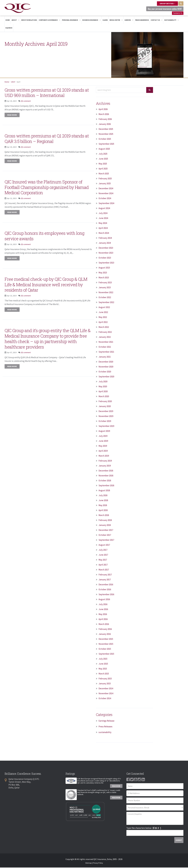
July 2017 (103, 550)
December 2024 (106, 189)
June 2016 (103, 610)
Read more (12, 121)
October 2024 (105, 199)
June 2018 (103, 501)
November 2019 (106, 417)
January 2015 (105, 684)
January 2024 (105, 243)
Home (8, 21)
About (15, 21)
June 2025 (103, 159)
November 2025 (106, 134)
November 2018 (106, 476)
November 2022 (106, 293)
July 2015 (103, 659)
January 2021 (105, 357)
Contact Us (157, 21)
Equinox (9, 28)
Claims (105, 21)
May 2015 (103, 669)
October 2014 (105, 699)
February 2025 (105, 179)
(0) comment (26, 107)
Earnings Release (106, 721)
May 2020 (103, 387)
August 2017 (104, 545)
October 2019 (105, 422)
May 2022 (103, 318)
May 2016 (103, 615)
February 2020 (105, 402)
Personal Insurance (71, 21)
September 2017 (106, 540)
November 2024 (106, 194)
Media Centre (116, 21)
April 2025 (103, 169)
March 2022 (104, 328)
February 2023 (105, 283)
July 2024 (103, 214)
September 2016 (106, 595)
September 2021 (106, 352)
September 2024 (106, 204)
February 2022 (105, 333)
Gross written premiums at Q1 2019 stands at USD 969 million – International (42, 96)
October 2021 (105, 347)
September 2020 (106, 377)
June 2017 (103, 555)
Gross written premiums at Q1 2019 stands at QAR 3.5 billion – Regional (43, 144)
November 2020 (106, 367)
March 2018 (104, 516)
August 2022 (104, 308)
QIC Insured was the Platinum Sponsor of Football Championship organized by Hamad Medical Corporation (48, 193)
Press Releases (105, 727)
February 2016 (105, 630)
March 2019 (104, 456)
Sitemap (88, 864)
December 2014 (106, 689)
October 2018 (105, 481)
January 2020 (105, 407)
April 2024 (103, 229)
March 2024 (104, 233)
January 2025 (105, 184)
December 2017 (106, 531)
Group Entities (167, 4)
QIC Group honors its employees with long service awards (45, 242)
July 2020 (103, 382)
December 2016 (106, 585)
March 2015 (104, 674)
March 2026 (104, 115)
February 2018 (105, 521)
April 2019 (103, 451)
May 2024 (103, 224)
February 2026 (105, 120)
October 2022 (105, 298)
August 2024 (104, 209)
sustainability (105, 733)
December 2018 (106, 471)
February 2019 (105, 461)
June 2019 (103, 441)
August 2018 (104, 491)
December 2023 (106, 248)
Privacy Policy (98, 864)
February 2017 (105, 575)
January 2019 (105, 466)
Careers (178, 14)
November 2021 (106, 342)
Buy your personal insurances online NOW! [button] (162, 9)
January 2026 (105, 125)
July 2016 (103, 605)
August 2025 (104, 149)
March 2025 (104, 174)
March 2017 (104, 570)
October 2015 (105, 649)
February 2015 (105, 679)
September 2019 (106, 427)
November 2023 (106, 253)
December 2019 (106, 412)
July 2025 (103, 154)
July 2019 (103, 436)
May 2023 (103, 273)
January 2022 (105, 337)
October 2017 (105, 535)
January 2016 (105, 635)
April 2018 (103, 511)
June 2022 (103, 313)
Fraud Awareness (142, 21)
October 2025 (105, 139)
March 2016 (104, 625)
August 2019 (104, 432)
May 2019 (103, 446)
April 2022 (103, 323)
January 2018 (105, 526)
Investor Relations (29, 21)
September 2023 (106, 263)
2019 (13, 82)
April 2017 (103, 565)
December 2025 (106, 130)
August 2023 (104, 268)
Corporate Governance (49, 21)
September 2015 (106, 654)
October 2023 (105, 258)
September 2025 (106, 144)
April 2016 (103, 620)
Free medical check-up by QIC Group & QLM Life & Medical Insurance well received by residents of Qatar (46, 290)
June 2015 (103, 664)
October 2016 (105, 590)
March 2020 (104, 397)
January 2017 (105, 580)
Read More (116, 787)
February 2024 (105, 238)
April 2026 (103, 110)
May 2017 (103, 560)
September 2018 (106, 486)
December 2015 (106, 639)
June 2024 (103, 219)
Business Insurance (92, 21)
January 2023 (105, 288)
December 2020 (106, 362)
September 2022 (106, 303)
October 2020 (105, 372)
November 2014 (106, 694)
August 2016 (104, 600)
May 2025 (103, 164)
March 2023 (104, 278)
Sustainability (171, 21)
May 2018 (103, 506)
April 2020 (103, 392)
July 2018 (103, 496)
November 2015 (106, 644)
